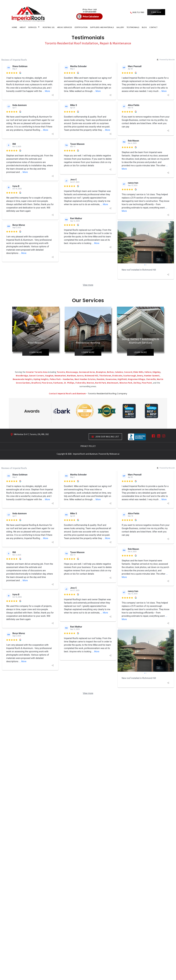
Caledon (119, 372)
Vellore (148, 372)
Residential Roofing (88, 343)
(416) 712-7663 (138, 12)
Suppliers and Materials (102, 27)
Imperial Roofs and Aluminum (85, 454)
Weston (90, 383)
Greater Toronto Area (37, 372)
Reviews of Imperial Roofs (14, 60)
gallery (120, 27)
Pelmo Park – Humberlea (62, 379)
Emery (140, 376)
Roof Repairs (36, 343)
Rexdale (101, 379)
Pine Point (147, 383)
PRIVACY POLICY (88, 446)
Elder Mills (138, 372)
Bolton (110, 372)
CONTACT (153, 27)
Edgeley (157, 372)
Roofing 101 (49, 27)
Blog (144, 27)
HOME (15, 27)
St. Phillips (69, 383)
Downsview (111, 379)
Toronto (61, 372)
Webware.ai (114, 454)
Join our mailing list (105, 437)
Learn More (36, 353)
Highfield (122, 379)
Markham (71, 376)
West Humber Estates (85, 379)
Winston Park (126, 383)
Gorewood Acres (87, 372)
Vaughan (49, 376)
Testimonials (133, 27)
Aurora (80, 376)
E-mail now (156, 12)
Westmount (113, 383)
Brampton (101, 372)
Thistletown (105, 376)
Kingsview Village (136, 379)
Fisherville (81, 383)
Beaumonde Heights (23, 379)
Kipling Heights (41, 379)
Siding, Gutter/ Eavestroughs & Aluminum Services (140, 342)
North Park (101, 383)
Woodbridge (22, 376)
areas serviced (65, 27)
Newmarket (60, 376)
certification (81, 27)
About (23, 27)
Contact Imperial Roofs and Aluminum (68, 394)
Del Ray (137, 383)
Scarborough (130, 376)
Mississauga (72, 372)
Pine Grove (47, 383)
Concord (128, 372)
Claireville (151, 379)
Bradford (36, 383)
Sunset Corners (37, 376)
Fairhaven (58, 383)
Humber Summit (152, 376)
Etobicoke (117, 376)
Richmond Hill (91, 376)
